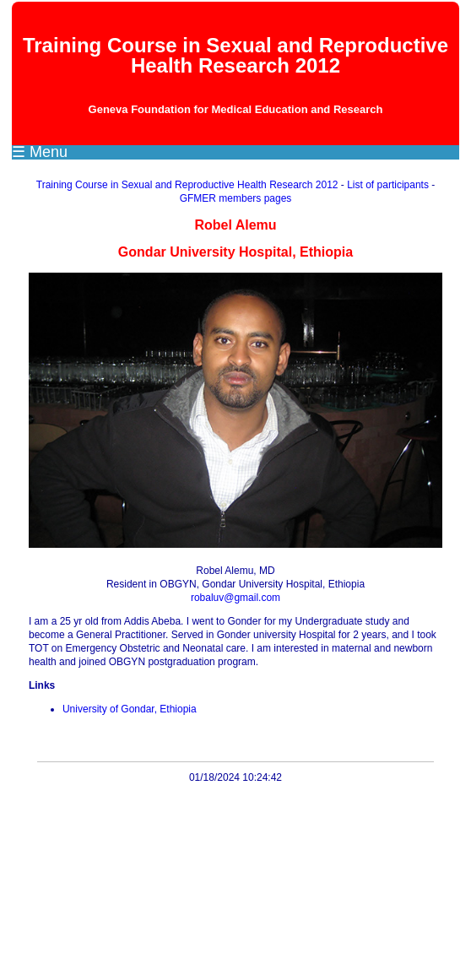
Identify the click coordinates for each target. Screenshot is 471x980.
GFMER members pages (236, 198)
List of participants (388, 185)
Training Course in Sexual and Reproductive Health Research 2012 (187, 185)
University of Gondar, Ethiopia (130, 709)
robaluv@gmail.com (235, 598)
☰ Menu (40, 152)
